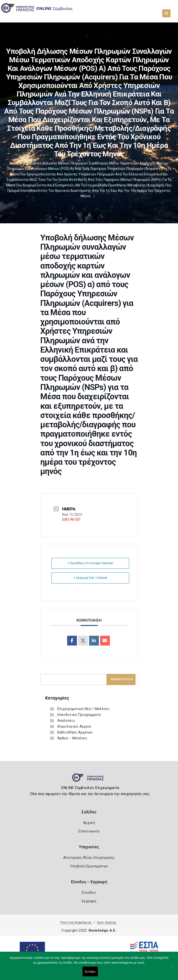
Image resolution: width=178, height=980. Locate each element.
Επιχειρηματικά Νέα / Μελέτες (84, 709)
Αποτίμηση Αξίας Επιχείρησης (89, 858)
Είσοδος (89, 893)
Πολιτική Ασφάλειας (76, 922)
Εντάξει (90, 972)
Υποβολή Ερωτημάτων (89, 866)
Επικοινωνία (89, 831)
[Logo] (89, 780)
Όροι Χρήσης (107, 922)
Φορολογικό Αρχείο (74, 726)
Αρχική (15, 163)
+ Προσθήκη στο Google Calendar (90, 563)
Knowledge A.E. (103, 930)
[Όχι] (172, 968)
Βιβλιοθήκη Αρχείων (75, 732)
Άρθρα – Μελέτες (72, 738)
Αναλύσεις (66, 721)
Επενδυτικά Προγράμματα (79, 715)
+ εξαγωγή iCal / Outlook (90, 578)
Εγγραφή (89, 901)
